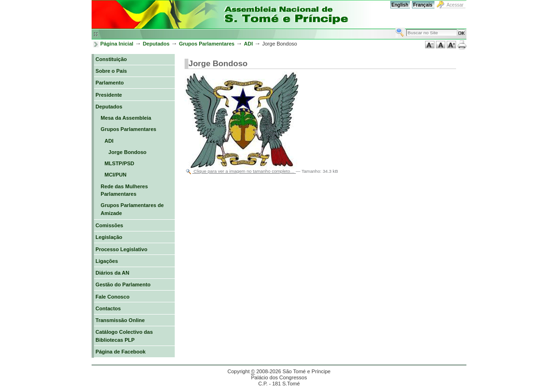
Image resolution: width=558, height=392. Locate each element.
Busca (395, 27)
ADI (248, 44)
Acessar (455, 5)
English (400, 5)
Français (422, 5)
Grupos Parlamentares (207, 44)
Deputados (156, 44)
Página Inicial (117, 44)
